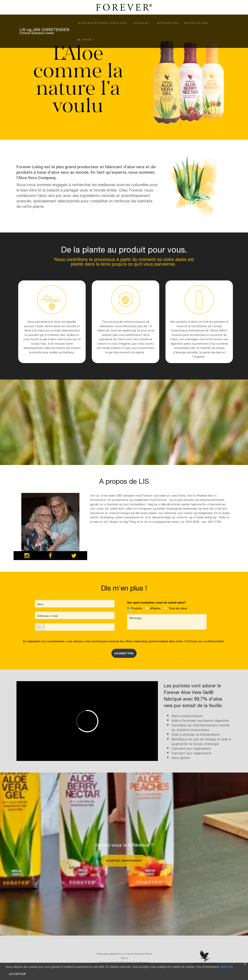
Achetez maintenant (124, 861)
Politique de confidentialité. (204, 641)
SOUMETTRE (124, 653)
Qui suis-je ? (142, 23)
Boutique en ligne (196, 23)
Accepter (17, 974)
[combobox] (40, 627)
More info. (227, 967)
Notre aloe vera (168, 23)
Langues (85, 40)
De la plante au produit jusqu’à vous (102, 23)
